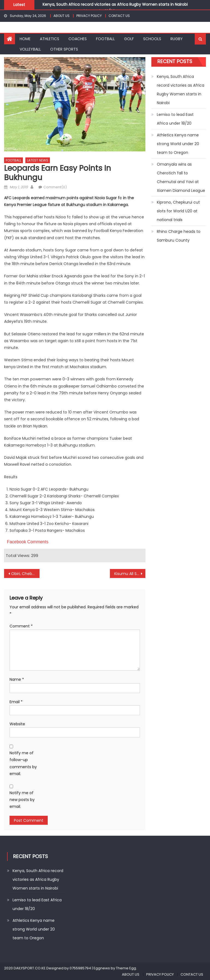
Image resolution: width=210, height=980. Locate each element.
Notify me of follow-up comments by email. (23, 763)
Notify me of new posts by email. (22, 800)
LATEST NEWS (38, 160)
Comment (21, 626)
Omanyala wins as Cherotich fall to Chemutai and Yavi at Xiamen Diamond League (181, 177)
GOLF (129, 39)
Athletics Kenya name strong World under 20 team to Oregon (178, 144)
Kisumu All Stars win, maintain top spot (130, 574)
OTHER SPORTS (64, 49)
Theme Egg (126, 968)
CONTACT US (119, 16)
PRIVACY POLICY (89, 16)
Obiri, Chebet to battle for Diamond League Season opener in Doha (25, 574)
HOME (25, 39)
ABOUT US (61, 16)
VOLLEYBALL (30, 49)
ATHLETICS (49, 39)
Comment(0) (55, 187)
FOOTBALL (105, 39)
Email (16, 702)
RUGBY (177, 39)
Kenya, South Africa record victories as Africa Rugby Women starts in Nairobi (115, 4)
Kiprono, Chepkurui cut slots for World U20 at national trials (178, 211)
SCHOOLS (152, 39)
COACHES (78, 39)
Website (17, 724)
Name (17, 679)
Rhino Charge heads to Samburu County (179, 236)
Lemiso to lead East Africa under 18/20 (175, 119)
